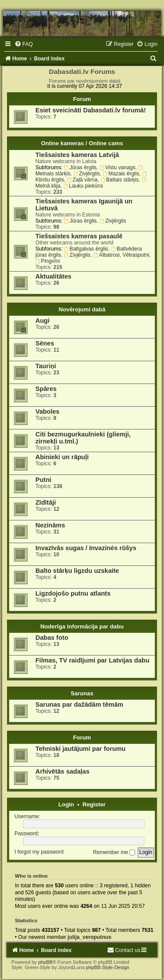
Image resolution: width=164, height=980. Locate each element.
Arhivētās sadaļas (62, 771)
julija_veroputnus (90, 937)
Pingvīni (48, 261)
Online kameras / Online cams (82, 143)
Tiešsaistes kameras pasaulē (79, 236)
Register (94, 804)
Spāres (46, 389)
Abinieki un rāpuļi (62, 457)
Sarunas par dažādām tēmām (79, 704)
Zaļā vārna (82, 180)
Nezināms (50, 525)
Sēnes (45, 343)
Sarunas (82, 693)
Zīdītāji (46, 502)
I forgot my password (39, 852)
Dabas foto (52, 638)
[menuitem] (24, 44)
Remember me (114, 852)
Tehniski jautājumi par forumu (80, 749)
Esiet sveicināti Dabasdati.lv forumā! (91, 110)
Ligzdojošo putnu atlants (73, 593)
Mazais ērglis (121, 174)
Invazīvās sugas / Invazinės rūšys (86, 548)
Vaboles (47, 412)
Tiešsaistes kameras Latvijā (77, 155)
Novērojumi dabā (82, 309)
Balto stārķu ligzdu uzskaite (77, 571)
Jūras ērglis (80, 167)
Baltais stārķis (120, 180)
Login (66, 804)
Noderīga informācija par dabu (82, 626)
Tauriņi (46, 366)
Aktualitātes (53, 276)
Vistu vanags (118, 167)
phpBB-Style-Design (108, 967)
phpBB (45, 962)
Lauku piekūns (83, 186)
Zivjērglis (87, 174)
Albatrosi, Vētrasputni (122, 255)
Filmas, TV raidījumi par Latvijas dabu (92, 660)
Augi (42, 321)
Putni (43, 480)
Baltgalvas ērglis (86, 249)
